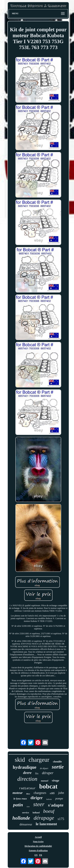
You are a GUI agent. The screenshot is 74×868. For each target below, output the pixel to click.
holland (36, 813)
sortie (58, 767)
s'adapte (56, 805)
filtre (28, 794)
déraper (48, 773)
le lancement (46, 824)
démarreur (26, 824)
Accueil (38, 837)
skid (20, 760)
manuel (45, 781)
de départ (44, 768)
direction (27, 779)
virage (55, 781)
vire (28, 807)
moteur (18, 793)
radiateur (27, 788)
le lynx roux (20, 799)
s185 (52, 793)
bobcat (48, 786)
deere (27, 773)
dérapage (44, 818)
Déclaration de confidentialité (38, 846)
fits (37, 774)
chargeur (39, 760)
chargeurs (40, 793)
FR (41, 855)
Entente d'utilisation (38, 851)
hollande (21, 818)
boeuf (49, 811)
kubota (49, 799)
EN (36, 855)
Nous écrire (38, 842)
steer (39, 804)
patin (18, 805)
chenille (57, 762)
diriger (37, 798)
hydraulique (25, 767)
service (25, 813)
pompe (59, 798)
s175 (61, 819)
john (61, 793)
